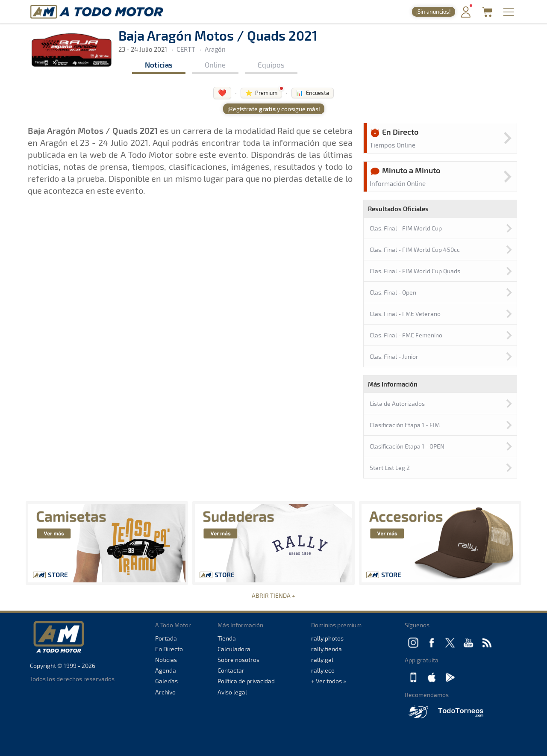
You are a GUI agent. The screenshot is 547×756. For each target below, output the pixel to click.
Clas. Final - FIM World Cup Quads (415, 271)
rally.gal (322, 660)
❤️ (222, 93)
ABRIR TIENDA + (273, 595)
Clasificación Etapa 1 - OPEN (407, 446)
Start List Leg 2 (390, 468)
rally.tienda (326, 649)
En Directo (169, 649)
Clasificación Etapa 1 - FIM (405, 425)
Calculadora (234, 649)
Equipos (271, 65)
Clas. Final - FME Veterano (405, 314)
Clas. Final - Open (393, 292)
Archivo (165, 692)
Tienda (227, 638)
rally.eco (323, 670)
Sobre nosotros (238, 660)
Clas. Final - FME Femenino (406, 335)
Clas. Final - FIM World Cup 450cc (415, 250)
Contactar (231, 670)
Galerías (166, 681)
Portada (166, 638)
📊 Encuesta (313, 93)
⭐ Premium (261, 93)
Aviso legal (232, 692)
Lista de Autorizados (397, 403)
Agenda (166, 670)
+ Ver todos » (329, 681)
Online (215, 65)
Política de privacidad (246, 681)
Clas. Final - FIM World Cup (406, 228)
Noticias (159, 65)
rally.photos (327, 638)
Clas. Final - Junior (394, 356)
